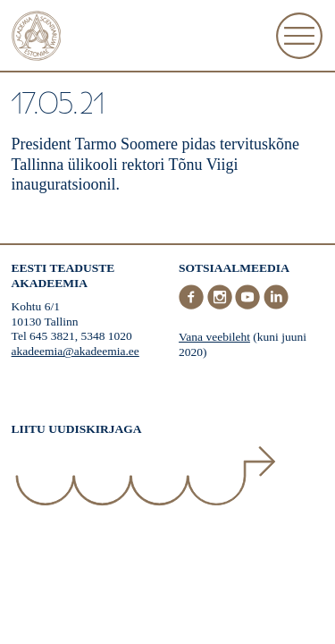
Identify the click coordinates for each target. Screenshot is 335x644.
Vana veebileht (214, 337)
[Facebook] (193, 305)
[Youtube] (249, 305)
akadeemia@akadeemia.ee (75, 351)
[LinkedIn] (276, 305)
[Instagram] (222, 305)
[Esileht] (37, 38)
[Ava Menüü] (299, 36)
